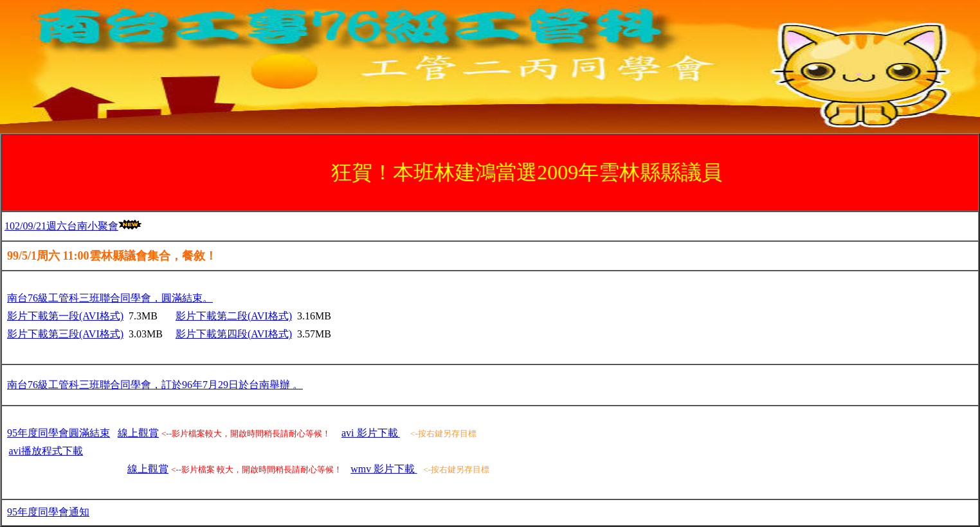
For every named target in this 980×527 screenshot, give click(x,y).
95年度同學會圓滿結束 (59, 433)
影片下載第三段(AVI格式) (65, 334)
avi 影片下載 (371, 433)
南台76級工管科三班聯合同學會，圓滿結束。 (110, 298)
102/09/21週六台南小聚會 (61, 226)
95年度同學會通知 (48, 512)
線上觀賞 (138, 433)
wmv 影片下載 (384, 469)
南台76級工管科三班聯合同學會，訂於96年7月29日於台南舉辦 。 (155, 385)
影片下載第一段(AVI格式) (65, 316)
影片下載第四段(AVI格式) (234, 334)
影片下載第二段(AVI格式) (234, 316)
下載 (46, 451)
